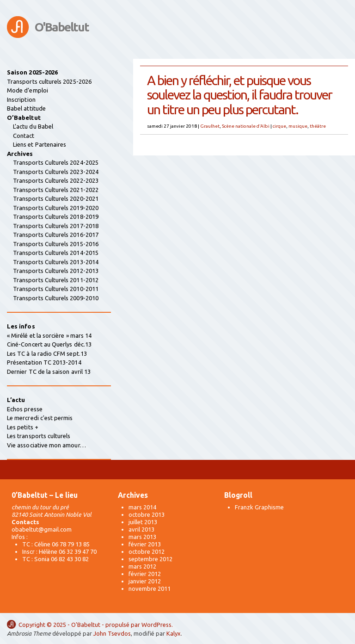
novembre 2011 (150, 588)
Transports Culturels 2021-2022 (56, 190)
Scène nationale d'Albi (246, 126)
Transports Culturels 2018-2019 (56, 217)
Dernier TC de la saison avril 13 (49, 372)
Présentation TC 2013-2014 (44, 362)
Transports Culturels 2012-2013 (56, 271)
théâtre (318, 126)
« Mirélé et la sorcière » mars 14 (49, 335)
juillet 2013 (143, 522)
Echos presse (25, 409)
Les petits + (23, 427)
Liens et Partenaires (40, 144)
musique (298, 126)
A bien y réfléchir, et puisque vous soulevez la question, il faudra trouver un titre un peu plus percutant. (239, 95)
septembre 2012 (150, 559)
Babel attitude (26, 108)
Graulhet (210, 126)
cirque (279, 126)
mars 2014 (142, 507)
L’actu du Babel (33, 126)
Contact (24, 136)
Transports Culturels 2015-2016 (56, 244)
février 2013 (145, 544)
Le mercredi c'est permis (40, 418)
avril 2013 (141, 529)
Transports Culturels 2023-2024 (56, 172)
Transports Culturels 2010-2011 (56, 289)
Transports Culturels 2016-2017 (56, 235)
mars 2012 (142, 566)
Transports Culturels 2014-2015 (56, 253)
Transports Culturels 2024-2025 (56, 162)
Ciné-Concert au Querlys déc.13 (49, 344)
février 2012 (145, 574)
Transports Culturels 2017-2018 (56, 226)
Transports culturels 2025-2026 (49, 81)
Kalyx (174, 633)
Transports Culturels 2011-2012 (56, 280)
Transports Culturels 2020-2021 (56, 198)
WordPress (156, 625)
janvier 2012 (145, 581)
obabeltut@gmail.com (42, 529)
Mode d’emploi (28, 90)
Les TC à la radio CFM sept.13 (47, 353)
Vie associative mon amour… (46, 445)
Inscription (21, 99)
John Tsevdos (112, 633)
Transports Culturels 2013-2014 (56, 262)
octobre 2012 (147, 551)
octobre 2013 (147, 514)
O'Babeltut (62, 27)
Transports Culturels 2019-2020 (56, 208)
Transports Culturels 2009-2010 (56, 298)
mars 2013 (142, 537)
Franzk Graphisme (259, 507)
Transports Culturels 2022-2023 (56, 180)
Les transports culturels (39, 436)
